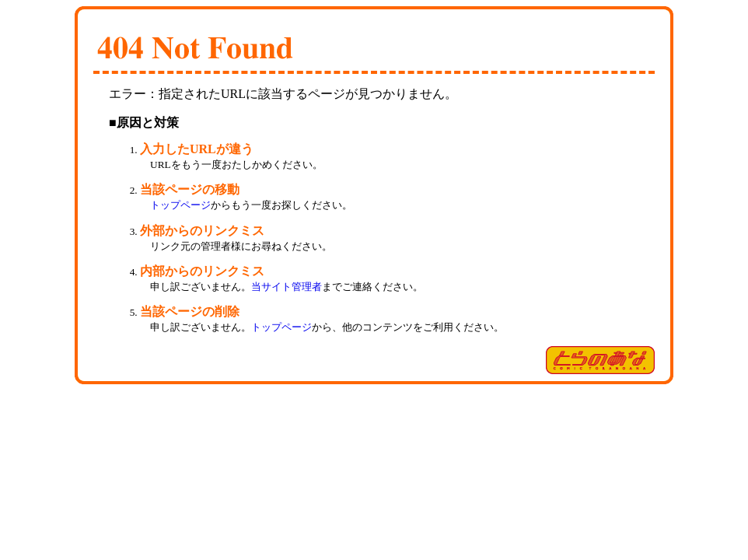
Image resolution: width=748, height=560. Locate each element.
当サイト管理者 (287, 287)
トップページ (180, 205)
